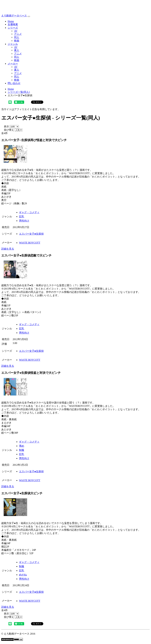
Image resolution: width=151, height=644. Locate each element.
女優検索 (13, 24)
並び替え (8, 130)
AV (16, 31)
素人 (17, 50)
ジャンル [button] (13, 44)
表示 (5, 126)
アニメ (18, 34)
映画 (17, 41)
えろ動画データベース (14, 16)
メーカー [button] (13, 64)
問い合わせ (14, 83)
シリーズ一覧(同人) (19, 92)
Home (11, 21)
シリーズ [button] (13, 28)
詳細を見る (8, 249)
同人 (17, 37)
